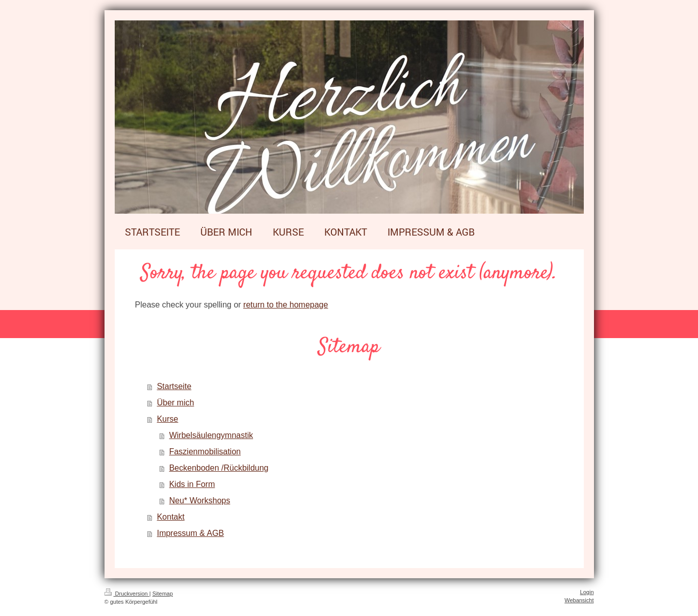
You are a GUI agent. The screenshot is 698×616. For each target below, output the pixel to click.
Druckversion (127, 594)
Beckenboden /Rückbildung (219, 468)
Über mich (176, 403)
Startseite (174, 386)
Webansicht (579, 600)
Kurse (168, 419)
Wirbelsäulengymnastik (211, 435)
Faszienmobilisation (205, 452)
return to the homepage (286, 305)
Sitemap (163, 594)
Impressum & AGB (191, 533)
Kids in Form (192, 484)
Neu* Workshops (200, 501)
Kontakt (171, 517)
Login (587, 592)
